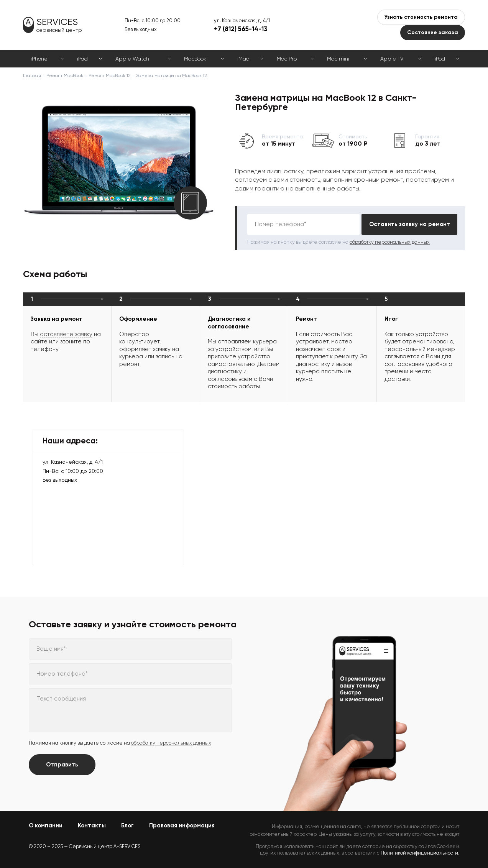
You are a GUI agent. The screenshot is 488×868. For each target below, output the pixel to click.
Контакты (92, 825)
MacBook (195, 59)
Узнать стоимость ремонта (421, 17)
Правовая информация (182, 825)
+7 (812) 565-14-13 (241, 29)
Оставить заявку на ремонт (410, 224)
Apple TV (392, 59)
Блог (127, 825)
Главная (32, 75)
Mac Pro (287, 59)
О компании (46, 825)
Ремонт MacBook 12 (110, 75)
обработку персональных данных (390, 242)
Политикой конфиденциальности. (420, 853)
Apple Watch (132, 59)
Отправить (62, 765)
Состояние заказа (433, 32)
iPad (82, 59)
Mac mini (338, 59)
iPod (440, 59)
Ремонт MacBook (65, 75)
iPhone (39, 59)
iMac (243, 59)
